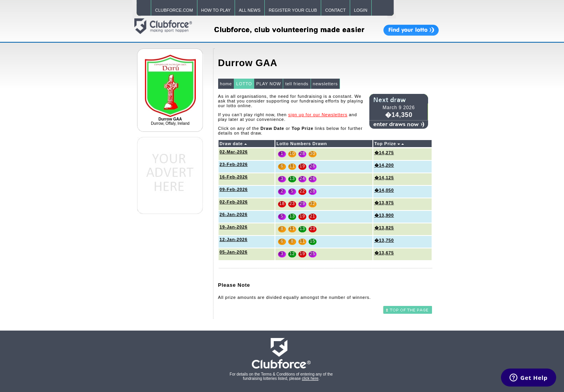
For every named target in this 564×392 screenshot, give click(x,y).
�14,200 (384, 165)
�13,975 (384, 203)
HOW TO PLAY (216, 10)
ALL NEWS (250, 10)
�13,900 (384, 215)
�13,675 (384, 253)
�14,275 (384, 153)
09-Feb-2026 (234, 189)
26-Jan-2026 (234, 214)
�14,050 (384, 190)
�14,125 (384, 178)
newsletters (325, 84)
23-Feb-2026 (234, 164)
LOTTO (244, 84)
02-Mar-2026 (234, 152)
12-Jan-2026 (234, 239)
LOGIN (361, 10)
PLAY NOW (268, 84)
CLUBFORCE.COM (174, 10)
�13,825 (384, 228)
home (226, 84)
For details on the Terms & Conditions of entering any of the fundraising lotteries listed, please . (281, 376)
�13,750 (384, 240)
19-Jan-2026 (234, 227)
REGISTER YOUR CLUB (293, 10)
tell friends (297, 84)
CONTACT (335, 10)
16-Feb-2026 (234, 177)
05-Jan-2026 (234, 252)
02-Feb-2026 (234, 202)
